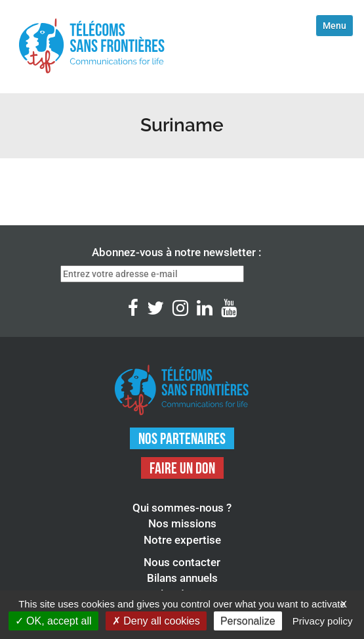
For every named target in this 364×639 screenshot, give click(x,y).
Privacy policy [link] (323, 621)
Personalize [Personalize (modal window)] (248, 621)
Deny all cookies (156, 621)
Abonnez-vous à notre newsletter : (176, 252)
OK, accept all (53, 621)
